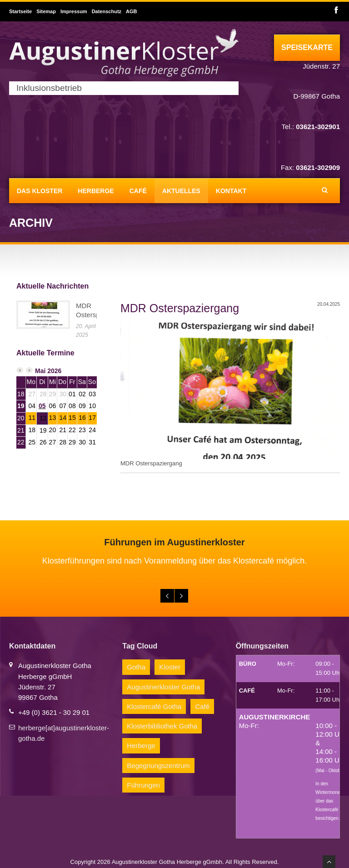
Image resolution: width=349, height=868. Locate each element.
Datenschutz (107, 11)
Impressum (74, 11)
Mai (40, 371)
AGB (131, 11)
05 (42, 406)
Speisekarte (307, 47)
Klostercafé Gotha (154, 706)
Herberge (96, 191)
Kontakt (231, 191)
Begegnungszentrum (158, 766)
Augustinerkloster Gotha (163, 687)
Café (138, 191)
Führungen (143, 785)
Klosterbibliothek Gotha (162, 726)
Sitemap (46, 11)
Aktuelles (181, 191)
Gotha (136, 667)
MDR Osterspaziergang (180, 308)
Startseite (20, 11)
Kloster (170, 667)
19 (21, 406)
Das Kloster (40, 191)
